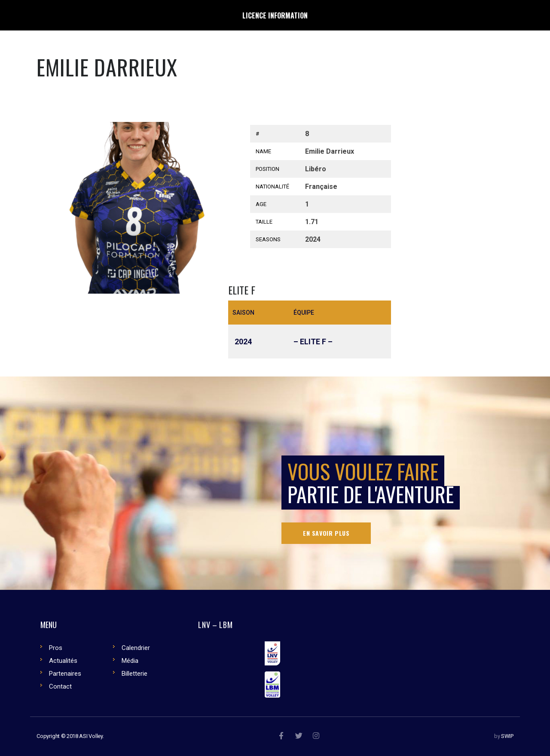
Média (130, 661)
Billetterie (134, 674)
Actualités (63, 661)
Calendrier (136, 648)
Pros (56, 648)
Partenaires (65, 674)
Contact (60, 686)
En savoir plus (326, 533)
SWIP (507, 736)
